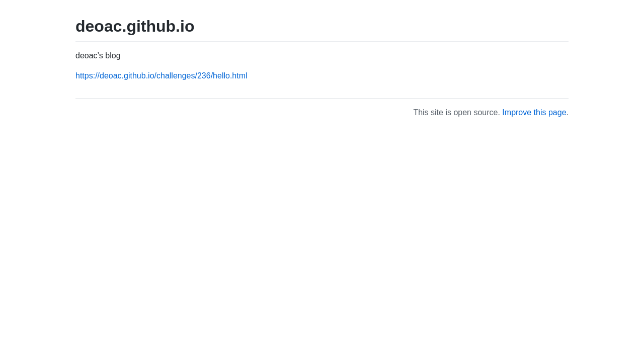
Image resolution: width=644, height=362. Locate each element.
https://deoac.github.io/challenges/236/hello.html (162, 76)
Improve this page (534, 112)
